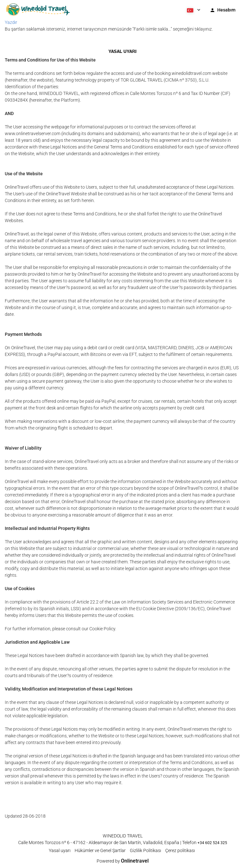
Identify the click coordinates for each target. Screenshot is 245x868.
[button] (193, 10)
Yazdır (11, 22)
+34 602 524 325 (212, 843)
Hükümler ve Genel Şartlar (100, 850)
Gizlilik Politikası (145, 850)
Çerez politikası (180, 850)
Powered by (123, 861)
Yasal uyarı (60, 850)
